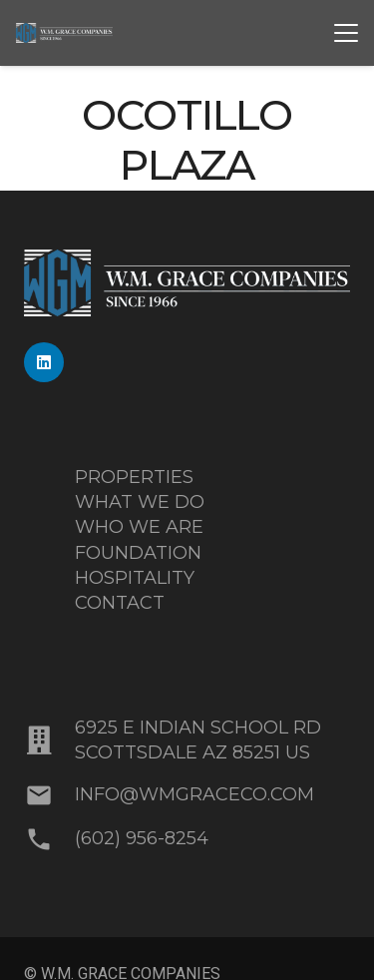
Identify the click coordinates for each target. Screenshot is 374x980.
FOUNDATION (138, 553)
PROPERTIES (134, 477)
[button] (346, 33)
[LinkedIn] (44, 362)
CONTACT (120, 603)
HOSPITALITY (135, 578)
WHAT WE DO (140, 502)
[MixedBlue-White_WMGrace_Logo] (64, 33)
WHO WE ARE (139, 527)
